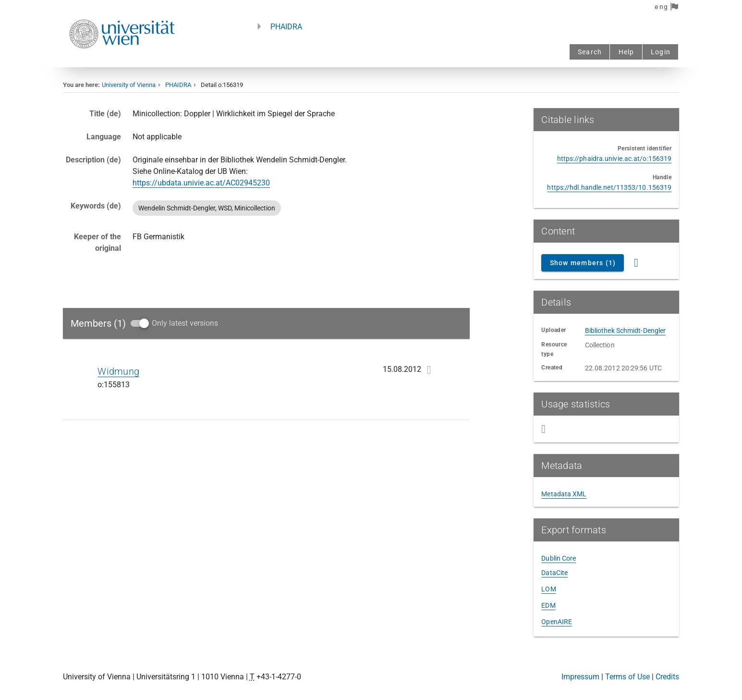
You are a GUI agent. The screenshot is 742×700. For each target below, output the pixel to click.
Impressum (580, 677)
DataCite (554, 573)
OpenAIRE (557, 622)
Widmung (118, 371)
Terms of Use (627, 677)
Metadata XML (564, 494)
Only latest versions (185, 323)
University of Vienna (129, 85)
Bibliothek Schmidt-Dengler (626, 331)
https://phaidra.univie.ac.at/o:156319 (614, 159)
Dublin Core (559, 558)
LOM (548, 589)
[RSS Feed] (636, 263)
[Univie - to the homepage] (122, 61)
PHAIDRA (286, 27)
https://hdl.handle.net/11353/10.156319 (609, 187)
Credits (667, 677)
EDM (548, 605)
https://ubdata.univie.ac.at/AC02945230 (201, 183)
